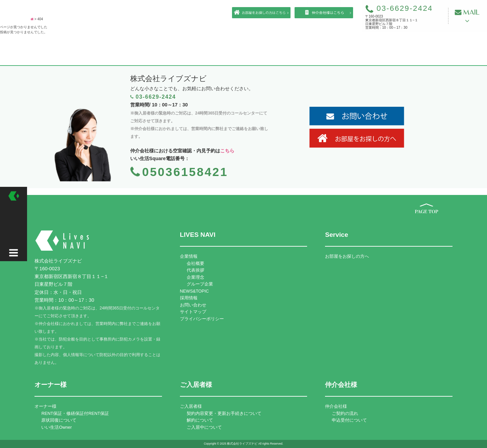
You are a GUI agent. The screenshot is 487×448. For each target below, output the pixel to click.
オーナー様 (45, 406)
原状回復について (59, 420)
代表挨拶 (195, 270)
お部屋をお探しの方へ (347, 256)
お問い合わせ (193, 305)
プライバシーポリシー (202, 319)
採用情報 (189, 298)
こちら (227, 151)
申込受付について (349, 420)
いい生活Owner (56, 427)
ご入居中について (204, 427)
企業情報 (189, 256)
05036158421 (185, 172)
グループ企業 (200, 284)
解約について (200, 420)
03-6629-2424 (399, 8)
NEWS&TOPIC (194, 291)
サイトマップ (193, 312)
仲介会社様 (336, 406)
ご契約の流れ (345, 413)
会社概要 (195, 263)
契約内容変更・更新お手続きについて (224, 413)
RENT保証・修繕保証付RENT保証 (75, 413)
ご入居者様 (191, 406)
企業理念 (195, 277)
